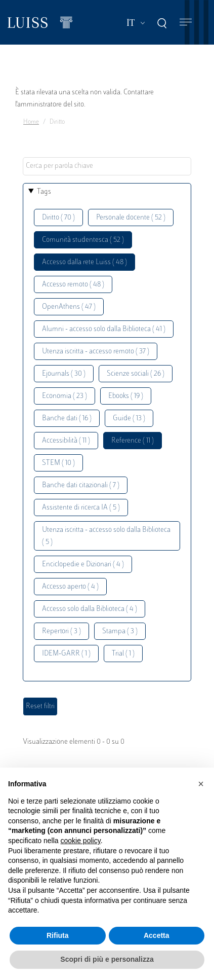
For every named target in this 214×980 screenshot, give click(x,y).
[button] (201, 784)
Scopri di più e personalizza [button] (107, 959)
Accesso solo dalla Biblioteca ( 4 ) (90, 609)
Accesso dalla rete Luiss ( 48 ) (84, 262)
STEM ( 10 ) (58, 463)
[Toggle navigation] (186, 23)
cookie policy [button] (81, 841)
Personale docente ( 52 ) (131, 218)
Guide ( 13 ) (129, 419)
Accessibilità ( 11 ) (66, 441)
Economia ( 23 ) (65, 396)
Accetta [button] (157, 935)
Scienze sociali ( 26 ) (136, 374)
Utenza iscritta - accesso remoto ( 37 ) (96, 352)
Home (31, 122)
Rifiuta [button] (58, 935)
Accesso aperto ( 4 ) (70, 587)
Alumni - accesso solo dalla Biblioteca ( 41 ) (104, 329)
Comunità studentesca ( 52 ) (83, 240)
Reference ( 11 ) (133, 441)
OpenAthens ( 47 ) (69, 307)
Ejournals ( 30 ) (64, 374)
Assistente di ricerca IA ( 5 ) (81, 508)
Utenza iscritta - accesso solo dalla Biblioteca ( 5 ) (106, 536)
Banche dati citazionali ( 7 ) (81, 485)
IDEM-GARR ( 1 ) (66, 654)
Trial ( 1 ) (123, 654)
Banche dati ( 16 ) (67, 419)
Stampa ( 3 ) (120, 631)
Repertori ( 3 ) (61, 631)
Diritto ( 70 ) (58, 218)
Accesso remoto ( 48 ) (73, 285)
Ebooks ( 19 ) (126, 396)
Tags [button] (44, 192)
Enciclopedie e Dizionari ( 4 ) (83, 565)
